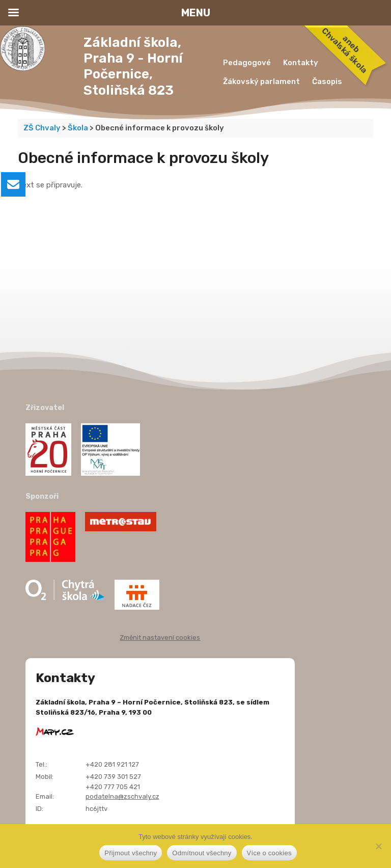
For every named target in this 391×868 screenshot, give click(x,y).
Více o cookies (269, 853)
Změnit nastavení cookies (160, 638)
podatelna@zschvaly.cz (122, 796)
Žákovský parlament (261, 82)
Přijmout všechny (131, 853)
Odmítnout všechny (202, 853)
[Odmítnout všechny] (378, 846)
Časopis (327, 82)
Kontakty (301, 63)
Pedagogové (247, 63)
